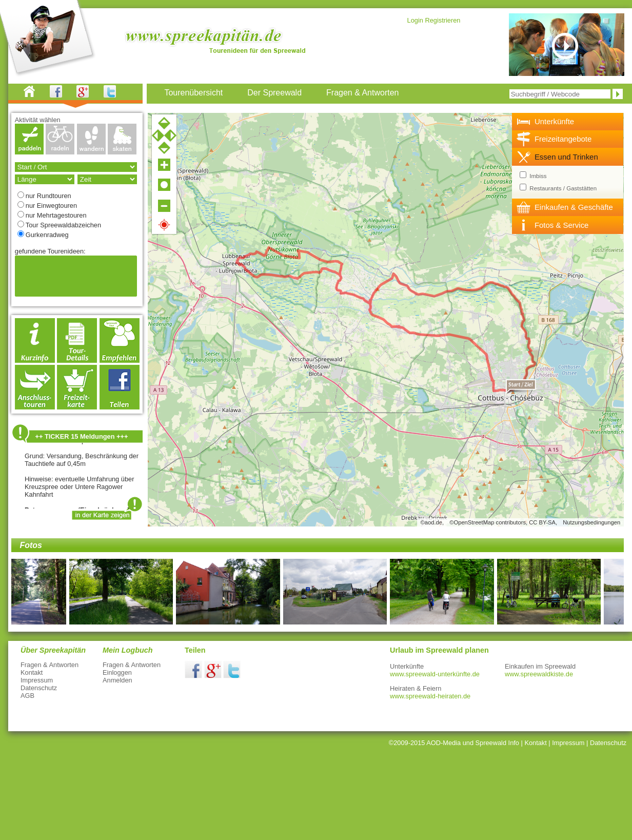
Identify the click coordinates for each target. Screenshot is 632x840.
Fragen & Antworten (50, 665)
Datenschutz (39, 688)
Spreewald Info (497, 743)
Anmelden (117, 680)
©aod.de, (432, 522)
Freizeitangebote (563, 139)
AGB (27, 696)
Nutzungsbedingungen (591, 522)
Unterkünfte (554, 121)
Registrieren (442, 20)
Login (415, 20)
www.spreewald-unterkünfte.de (435, 674)
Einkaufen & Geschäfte (574, 207)
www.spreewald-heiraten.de (430, 696)
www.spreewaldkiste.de (539, 674)
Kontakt (32, 672)
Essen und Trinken (566, 157)
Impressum (37, 680)
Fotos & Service (562, 225)
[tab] (568, 122)
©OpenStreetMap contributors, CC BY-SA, (503, 522)
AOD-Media (443, 743)
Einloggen (117, 672)
